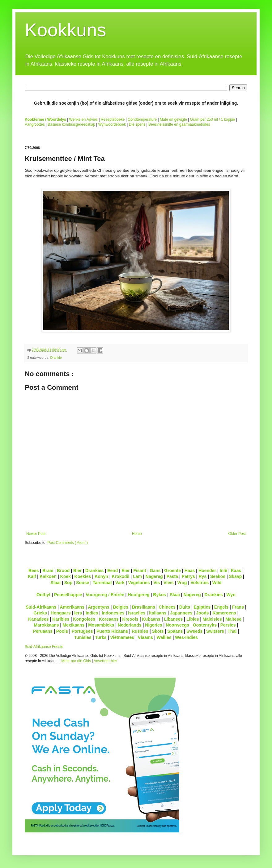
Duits (185, 607)
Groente (172, 571)
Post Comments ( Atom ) (68, 543)
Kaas (236, 571)
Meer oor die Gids (76, 661)
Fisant (140, 571)
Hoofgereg (138, 595)
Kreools (130, 619)
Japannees (181, 613)
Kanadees (38, 619)
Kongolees (84, 619)
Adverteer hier (105, 661)
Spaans (175, 631)
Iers (78, 613)
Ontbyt (43, 595)
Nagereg (154, 576)
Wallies (164, 637)
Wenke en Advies (84, 119)
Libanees (173, 619)
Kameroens (224, 613)
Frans (238, 607)
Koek (66, 576)
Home (137, 534)
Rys (202, 576)
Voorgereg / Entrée (105, 595)
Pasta (172, 576)
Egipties (202, 607)
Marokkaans (47, 625)
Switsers (215, 631)
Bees (34, 571)
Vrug (182, 583)
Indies (92, 613)
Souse (83, 583)
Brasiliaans (144, 607)
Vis (157, 583)
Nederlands (130, 625)
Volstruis (200, 583)
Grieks (40, 613)
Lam (137, 576)
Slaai (55, 583)
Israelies (137, 613)
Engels (221, 607)
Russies (140, 631)
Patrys (188, 576)
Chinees (167, 607)
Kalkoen (48, 576)
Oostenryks (205, 625)
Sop (68, 583)
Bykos (159, 595)
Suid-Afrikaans (41, 607)
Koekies (83, 576)
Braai (48, 571)
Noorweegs (177, 625)
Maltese (233, 619)
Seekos (218, 576)
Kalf (32, 576)
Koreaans (109, 619)
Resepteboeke (113, 119)
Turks (101, 637)
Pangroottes (35, 124)
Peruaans (43, 631)
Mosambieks (101, 625)
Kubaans (151, 619)
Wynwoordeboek (112, 124)
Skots (158, 631)
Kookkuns (66, 30)
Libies (193, 619)
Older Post (237, 534)
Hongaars (61, 613)
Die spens (137, 124)
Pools (62, 631)
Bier (77, 571)
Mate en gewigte (173, 119)
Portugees (82, 631)
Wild (217, 583)
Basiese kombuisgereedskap (72, 124)
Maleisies (212, 619)
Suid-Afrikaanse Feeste (44, 647)
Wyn (231, 595)
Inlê (223, 571)
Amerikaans (72, 607)
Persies (228, 625)
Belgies (121, 607)
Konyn (101, 576)
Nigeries (153, 625)
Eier (126, 571)
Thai (232, 631)
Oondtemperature (142, 119)
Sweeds (194, 631)
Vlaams (145, 637)
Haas (190, 571)
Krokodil (121, 576)
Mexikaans (73, 625)
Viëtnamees (122, 637)
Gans (155, 571)
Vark (120, 583)
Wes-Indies (186, 637)
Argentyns (98, 607)
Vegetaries (139, 583)
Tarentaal (102, 583)
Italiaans (158, 613)
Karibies (61, 619)
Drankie (56, 358)
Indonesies (113, 613)
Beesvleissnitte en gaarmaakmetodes (179, 124)
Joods (202, 613)
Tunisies (83, 637)
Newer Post (36, 534)
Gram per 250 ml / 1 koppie (212, 119)
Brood (63, 571)
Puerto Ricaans (112, 631)
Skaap (235, 576)
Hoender (207, 571)
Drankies (94, 571)
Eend (113, 571)
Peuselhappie (68, 595)
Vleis (169, 583)
